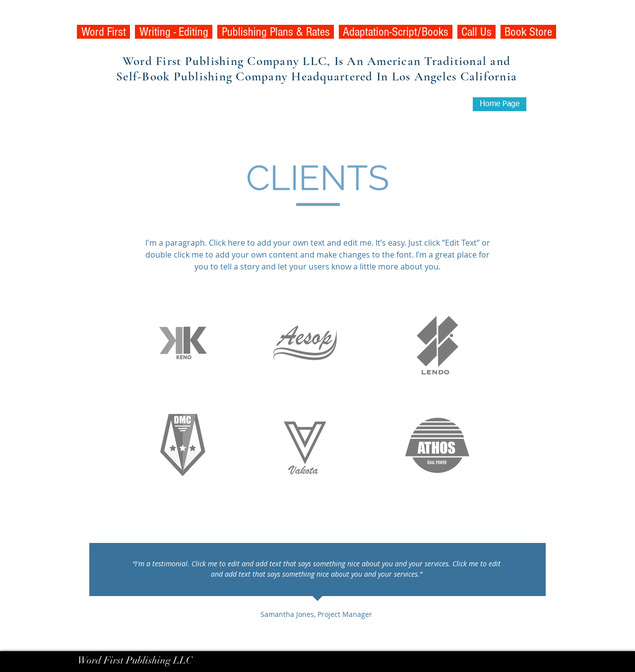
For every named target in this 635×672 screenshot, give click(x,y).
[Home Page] (500, 104)
